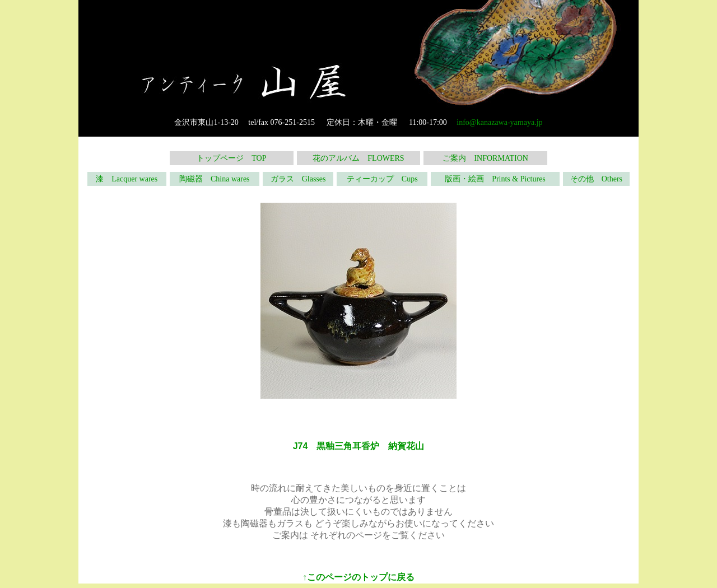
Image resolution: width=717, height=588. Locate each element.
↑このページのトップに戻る (358, 577)
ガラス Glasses (298, 179)
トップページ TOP (231, 158)
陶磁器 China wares (215, 179)
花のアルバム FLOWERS (358, 158)
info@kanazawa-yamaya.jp (499, 122)
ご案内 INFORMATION (485, 158)
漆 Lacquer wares (127, 179)
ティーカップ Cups (382, 179)
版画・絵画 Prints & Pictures (495, 179)
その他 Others (596, 179)
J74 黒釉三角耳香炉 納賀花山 (359, 446)
